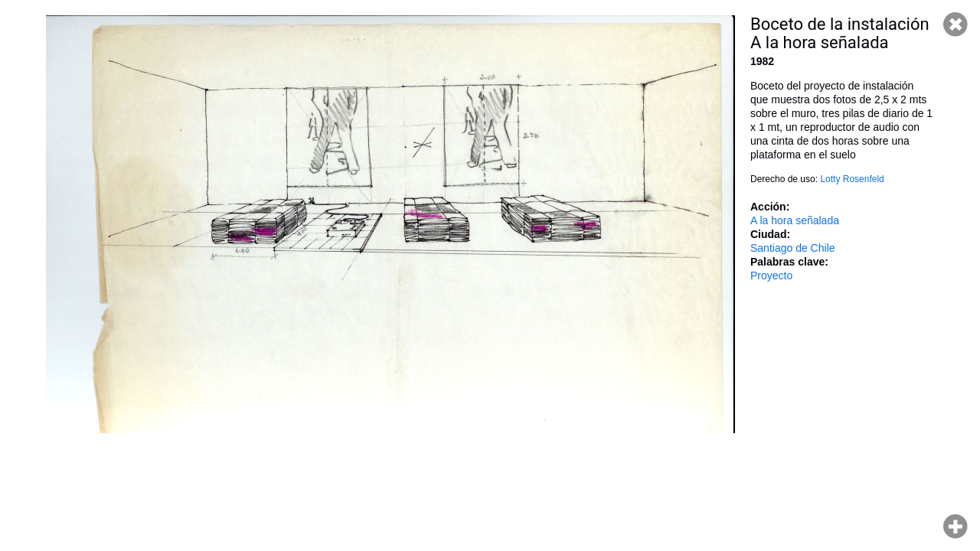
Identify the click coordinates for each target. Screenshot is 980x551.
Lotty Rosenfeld (852, 179)
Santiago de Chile (793, 248)
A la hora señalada (795, 220)
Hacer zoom (955, 527)
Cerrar (955, 24)
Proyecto (771, 275)
